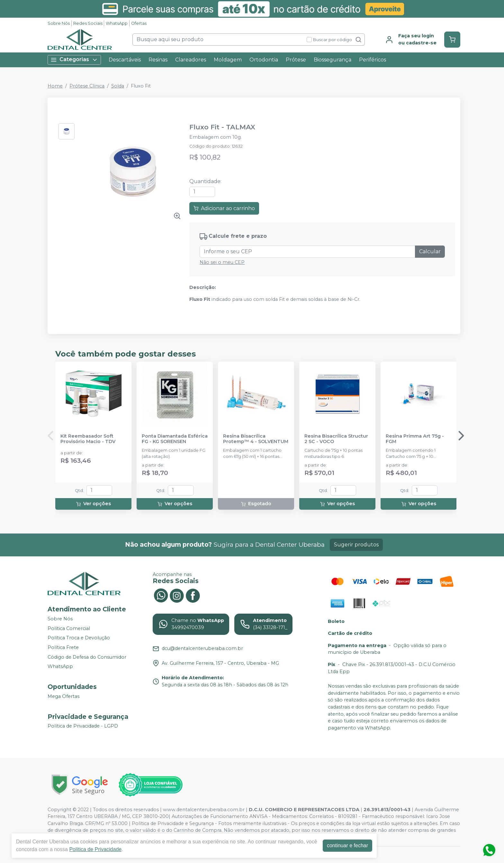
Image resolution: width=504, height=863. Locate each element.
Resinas (158, 60)
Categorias (74, 60)
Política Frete (63, 647)
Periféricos (373, 60)
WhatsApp (117, 23)
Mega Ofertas (63, 696)
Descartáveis (125, 60)
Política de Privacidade (95, 849)
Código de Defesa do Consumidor (87, 657)
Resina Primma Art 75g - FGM (415, 439)
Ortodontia (264, 60)
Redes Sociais (88, 23)
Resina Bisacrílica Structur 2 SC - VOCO (336, 439)
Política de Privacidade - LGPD (83, 726)
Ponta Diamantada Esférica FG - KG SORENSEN (175, 439)
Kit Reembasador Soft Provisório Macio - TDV (88, 439)
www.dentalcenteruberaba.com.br (204, 810)
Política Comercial (69, 628)
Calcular (430, 251)
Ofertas (139, 23)
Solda (118, 86)
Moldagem (228, 60)
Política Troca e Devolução (79, 638)
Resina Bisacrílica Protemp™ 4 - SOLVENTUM (256, 439)
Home (55, 86)
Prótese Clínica (87, 86)
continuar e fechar (347, 845)
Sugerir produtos (356, 545)
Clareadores (191, 60)
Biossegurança (333, 60)
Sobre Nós (59, 23)
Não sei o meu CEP (222, 262)
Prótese (296, 60)
